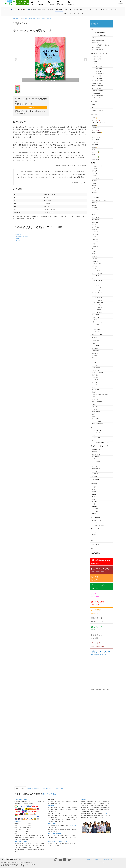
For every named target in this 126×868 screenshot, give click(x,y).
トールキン (95, 295)
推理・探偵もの (96, 368)
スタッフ (106, 814)
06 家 (94, 499)
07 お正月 (95, 502)
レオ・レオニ (96, 327)
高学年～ (18, 239)
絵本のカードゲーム (97, 449)
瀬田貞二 (95, 225)
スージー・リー (96, 332)
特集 (92, 30)
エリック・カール (97, 276)
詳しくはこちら (50, 794)
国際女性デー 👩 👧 (97, 133)
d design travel (96, 532)
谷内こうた (95, 229)
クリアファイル (96, 461)
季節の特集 (42, 9)
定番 (93, 107)
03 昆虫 (94, 492)
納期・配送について (21, 842)
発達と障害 (95, 407)
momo (94, 534)
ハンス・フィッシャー (98, 303)
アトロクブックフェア (98, 50)
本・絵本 (59, 9)
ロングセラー (95, 480)
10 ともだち (95, 509)
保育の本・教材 (96, 370)
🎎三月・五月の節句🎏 (18, 9)
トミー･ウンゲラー (97, 271)
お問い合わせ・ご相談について (57, 842)
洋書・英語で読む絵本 (98, 424)
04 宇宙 (94, 494)
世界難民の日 (96, 145)
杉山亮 (94, 215)
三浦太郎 (95, 256)
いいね (94, 537)
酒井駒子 (95, 208)
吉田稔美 (95, 266)
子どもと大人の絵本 (97, 98)
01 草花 (94, 487)
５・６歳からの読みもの (98, 74)
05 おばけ (95, 497)
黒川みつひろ (96, 198)
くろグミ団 (95, 435)
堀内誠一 (95, 251)
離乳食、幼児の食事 (97, 402)
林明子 (94, 244)
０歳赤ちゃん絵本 (97, 57)
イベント (109, 9)
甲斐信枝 (95, 193)
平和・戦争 (95, 409)
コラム (96, 9)
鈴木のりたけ (96, 220)
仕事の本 (95, 397)
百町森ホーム (17, 19)
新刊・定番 (32, 19)
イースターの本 (96, 137)
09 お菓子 (95, 506)
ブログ (117, 9)
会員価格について (53, 806)
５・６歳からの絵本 (97, 71)
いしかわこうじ (96, 178)
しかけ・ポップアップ (98, 421)
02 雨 (94, 489)
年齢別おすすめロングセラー (99, 53)
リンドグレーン (96, 324)
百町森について (48, 788)
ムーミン (95, 440)
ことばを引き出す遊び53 (98, 33)
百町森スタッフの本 (97, 166)
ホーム (6, 9)
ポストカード (96, 466)
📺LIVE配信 (32, 9)
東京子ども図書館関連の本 (99, 40)
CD (92, 540)
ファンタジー (96, 365)
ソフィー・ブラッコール (98, 305)
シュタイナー (96, 385)
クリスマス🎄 (96, 157)
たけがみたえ (96, 227)
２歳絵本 (95, 61)
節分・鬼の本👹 (96, 120)
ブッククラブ (95, 545)
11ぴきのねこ (96, 474)
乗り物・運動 (78, 9)
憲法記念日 (95, 142)
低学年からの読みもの (98, 78)
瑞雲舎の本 (95, 43)
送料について (19, 822)
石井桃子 (95, 176)
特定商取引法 (89, 859)
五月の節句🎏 (96, 140)
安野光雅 (95, 173)
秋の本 (94, 150)
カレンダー (95, 471)
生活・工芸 (68, 9)
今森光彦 (95, 186)
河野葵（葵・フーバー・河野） (100, 200)
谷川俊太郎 (95, 232)
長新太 (94, 237)
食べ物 (94, 363)
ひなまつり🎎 (96, 130)
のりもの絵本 (96, 346)
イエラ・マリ (96, 317)
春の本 (94, 135)
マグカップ (95, 459)
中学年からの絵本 (97, 83)
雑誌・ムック (95, 529)
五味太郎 (95, 205)
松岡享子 (95, 254)
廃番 (92, 549)
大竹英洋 (95, 190)
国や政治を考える (97, 47)
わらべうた (95, 377)
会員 (102, 9)
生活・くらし (96, 399)
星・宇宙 (95, 355)
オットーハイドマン (97, 273)
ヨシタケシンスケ (97, 264)
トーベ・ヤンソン (97, 329)
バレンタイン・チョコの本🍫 (100, 123)
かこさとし (95, 195)
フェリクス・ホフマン (98, 312)
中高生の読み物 (96, 93)
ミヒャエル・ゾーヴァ (98, 290)
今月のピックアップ (97, 111)
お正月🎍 (95, 118)
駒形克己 (95, 203)
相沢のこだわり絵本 (97, 523)
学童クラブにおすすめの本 (99, 35)
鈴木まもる (95, 222)
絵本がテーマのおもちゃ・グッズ (101, 446)
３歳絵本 (95, 64)
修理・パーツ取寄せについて (57, 834)
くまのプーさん (96, 433)
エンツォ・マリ (96, 320)
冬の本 (94, 155)
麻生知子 (95, 171)
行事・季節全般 (96, 159)
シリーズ (93, 427)
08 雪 (94, 504)
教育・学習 (95, 382)
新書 (93, 416)
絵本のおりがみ (96, 469)
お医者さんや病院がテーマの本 (100, 394)
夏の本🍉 (95, 147)
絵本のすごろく (96, 454)
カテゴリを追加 (95, 553)
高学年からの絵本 (97, 88)
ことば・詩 (95, 380)
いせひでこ (95, 181)
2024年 (18, 241)
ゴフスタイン (96, 285)
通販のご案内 (20, 788)
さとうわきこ (96, 210)
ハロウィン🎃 (96, 152)
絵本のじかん (95, 484)
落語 (93, 404)
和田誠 (94, 268)
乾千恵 (94, 183)
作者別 (93, 163)
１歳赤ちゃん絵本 (97, 59)
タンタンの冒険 (96, 438)
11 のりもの (95, 511)
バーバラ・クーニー (97, 281)
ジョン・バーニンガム (98, 298)
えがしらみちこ (96, 188)
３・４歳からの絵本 (97, 66)
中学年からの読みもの (98, 86)
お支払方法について (21, 800)
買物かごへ (31, 108)
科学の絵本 (95, 348)
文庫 (93, 414)
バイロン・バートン (97, 334)
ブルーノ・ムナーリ (97, 322)
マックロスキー (96, 315)
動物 (93, 358)
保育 (66, 14)
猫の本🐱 (95, 125)
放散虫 (94, 38)
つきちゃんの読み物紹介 (98, 525)
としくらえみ (96, 242)
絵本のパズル (96, 457)
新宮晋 (94, 212)
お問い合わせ (106, 859)
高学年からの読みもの (98, 91)
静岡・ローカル (96, 412)
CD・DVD (88, 9)
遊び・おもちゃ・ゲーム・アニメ (101, 373)
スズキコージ (96, 217)
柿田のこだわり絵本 (97, 520)
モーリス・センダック (98, 288)
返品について (52, 824)
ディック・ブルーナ (97, 307)
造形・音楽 (95, 375)
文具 (93, 464)
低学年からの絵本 (97, 76)
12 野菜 (94, 514)
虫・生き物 (95, 353)
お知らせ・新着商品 (34, 788)
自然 (93, 387)
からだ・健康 (96, 390)
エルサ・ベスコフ (97, 310)
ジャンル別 (94, 338)
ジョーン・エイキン (97, 300)
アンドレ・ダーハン (97, 293)
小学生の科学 (96, 351)
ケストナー (95, 283)
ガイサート (95, 278)
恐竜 (93, 360)
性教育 (94, 392)
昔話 (93, 343)
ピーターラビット (97, 430)
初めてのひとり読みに (98, 81)
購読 (112, 859)
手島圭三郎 (95, 239)
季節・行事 (94, 115)
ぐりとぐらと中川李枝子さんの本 (101, 443)
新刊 (38, 19)
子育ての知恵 (96, 341)
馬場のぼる (95, 246)
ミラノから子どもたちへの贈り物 (101, 45)
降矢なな (95, 249)
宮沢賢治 (95, 259)
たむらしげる (96, 234)
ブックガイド (96, 419)
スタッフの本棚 (95, 517)
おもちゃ (51, 9)
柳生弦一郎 (95, 261)
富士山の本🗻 (96, 128)
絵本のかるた (96, 452)
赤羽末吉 (95, 168)
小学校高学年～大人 (47, 19)
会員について (60, 788)
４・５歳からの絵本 (97, 69)
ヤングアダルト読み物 (98, 96)
